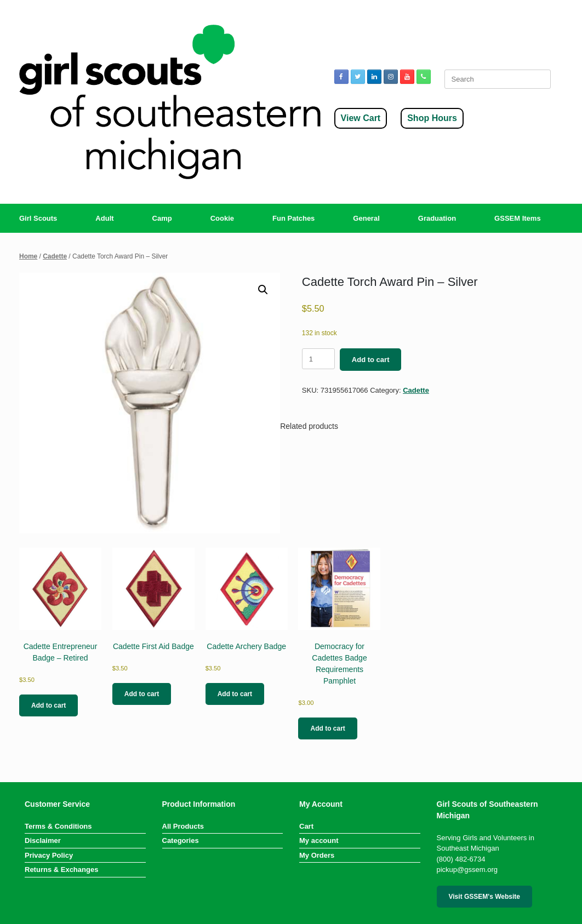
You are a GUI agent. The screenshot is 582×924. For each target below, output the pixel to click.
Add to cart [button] (48, 705)
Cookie (222, 218)
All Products (183, 826)
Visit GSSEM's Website (484, 897)
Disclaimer (43, 840)
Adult (104, 218)
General (366, 218)
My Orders (317, 855)
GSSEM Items (518, 218)
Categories (181, 840)
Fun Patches (293, 218)
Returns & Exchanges (61, 870)
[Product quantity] (318, 359)
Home (28, 256)
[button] (263, 290)
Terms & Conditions (58, 826)
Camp (162, 218)
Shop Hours (432, 118)
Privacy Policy (49, 855)
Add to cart (371, 360)
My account (319, 840)
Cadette (55, 256)
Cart (306, 826)
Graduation (437, 218)
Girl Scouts (38, 218)
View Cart (361, 118)
